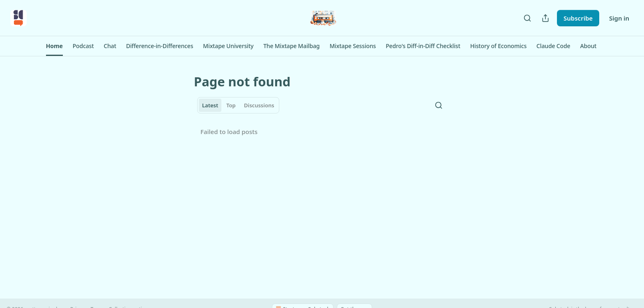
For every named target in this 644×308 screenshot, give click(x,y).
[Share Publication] (545, 18)
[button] (54, 46)
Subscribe (578, 18)
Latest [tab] (210, 105)
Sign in (619, 18)
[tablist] (238, 105)
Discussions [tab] (259, 105)
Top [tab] (231, 105)
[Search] (527, 18)
